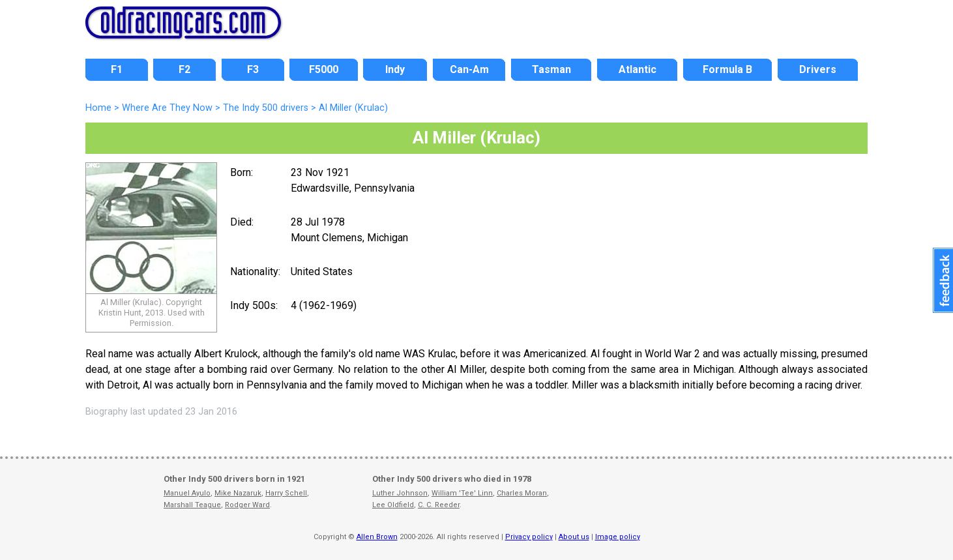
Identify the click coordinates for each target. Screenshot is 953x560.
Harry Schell (286, 493)
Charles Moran (522, 493)
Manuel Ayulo (187, 493)
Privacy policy (529, 537)
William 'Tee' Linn (462, 493)
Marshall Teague (192, 505)
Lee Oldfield (393, 505)
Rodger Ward (247, 505)
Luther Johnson (400, 493)
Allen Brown (377, 537)
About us (574, 537)
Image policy (618, 537)
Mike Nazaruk (238, 493)
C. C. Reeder (439, 505)
